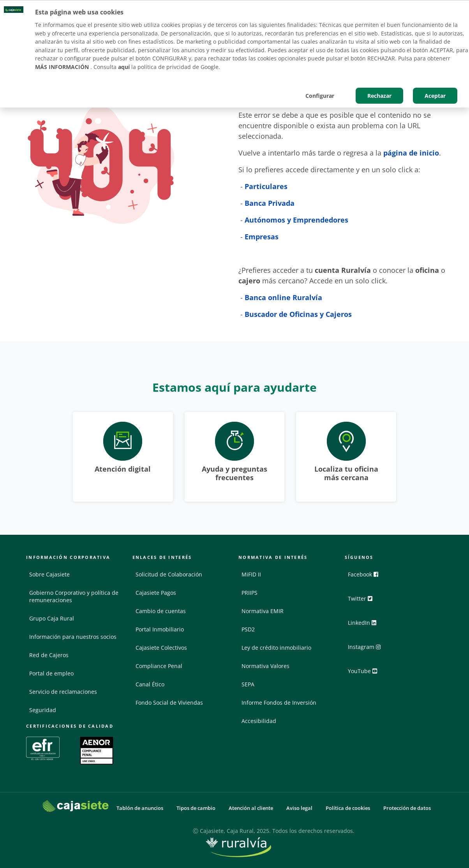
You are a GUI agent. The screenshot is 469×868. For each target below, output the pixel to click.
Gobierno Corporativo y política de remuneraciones (74, 596)
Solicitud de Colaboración (169, 574)
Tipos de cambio (196, 808)
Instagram (368, 650)
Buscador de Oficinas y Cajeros (299, 314)
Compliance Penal (159, 666)
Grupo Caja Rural (52, 618)
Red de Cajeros (49, 655)
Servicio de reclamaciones (63, 692)
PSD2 (248, 629)
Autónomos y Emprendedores (296, 220)
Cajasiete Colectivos (161, 648)
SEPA (248, 684)
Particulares (266, 186)
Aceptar (435, 96)
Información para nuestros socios (73, 637)
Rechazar (379, 96)
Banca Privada (270, 203)
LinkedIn (366, 626)
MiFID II (251, 574)
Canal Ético (150, 684)
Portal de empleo (51, 673)
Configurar (320, 96)
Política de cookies (348, 808)
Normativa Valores (265, 666)
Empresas (262, 237)
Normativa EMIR (263, 611)
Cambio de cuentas (161, 611)
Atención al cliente (251, 808)
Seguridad (43, 710)
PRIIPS (249, 593)
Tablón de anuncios (140, 808)
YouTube (366, 674)
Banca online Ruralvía (283, 297)
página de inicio (411, 153)
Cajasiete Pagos (156, 593)
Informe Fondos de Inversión (279, 703)
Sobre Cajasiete (49, 574)
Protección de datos (407, 808)
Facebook (367, 577)
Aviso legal (299, 808)
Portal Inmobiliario (160, 629)
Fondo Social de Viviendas (169, 703)
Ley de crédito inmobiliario (276, 648)
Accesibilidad (259, 721)
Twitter (364, 601)
